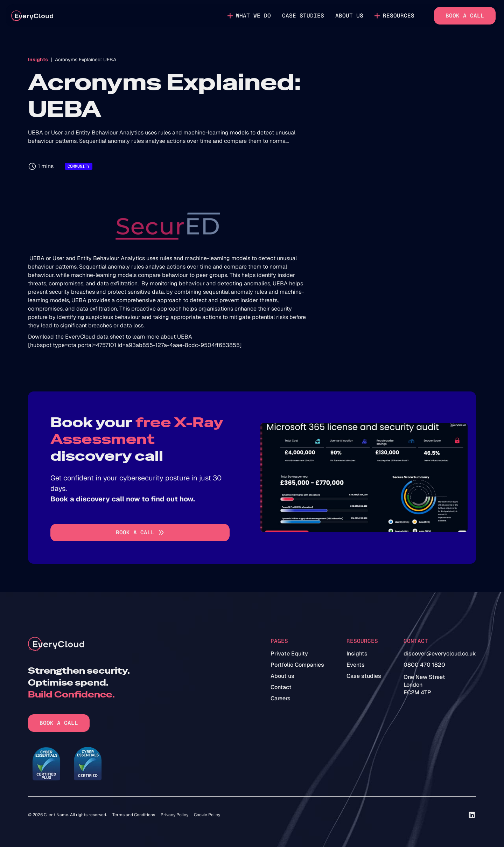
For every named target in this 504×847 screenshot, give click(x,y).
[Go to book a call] (140, 533)
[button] (249, 16)
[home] (32, 16)
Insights (38, 60)
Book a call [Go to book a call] (465, 16)
